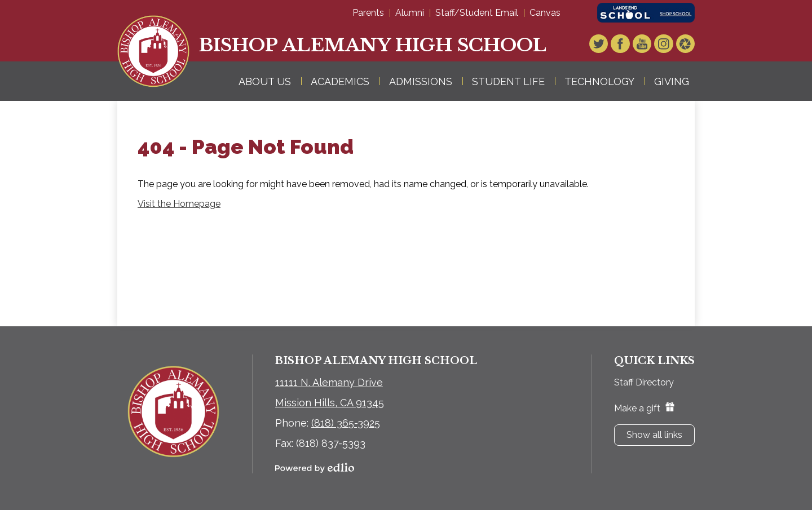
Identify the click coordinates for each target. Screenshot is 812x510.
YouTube (647, 45)
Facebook (627, 45)
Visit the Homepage (179, 204)
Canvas (545, 13)
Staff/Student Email (477, 13)
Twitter (607, 45)
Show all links (654, 435)
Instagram (667, 45)
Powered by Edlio (315, 468)
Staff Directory (644, 382)
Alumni (410, 13)
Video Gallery (686, 45)
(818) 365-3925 (346, 423)
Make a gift (644, 408)
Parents (368, 13)
